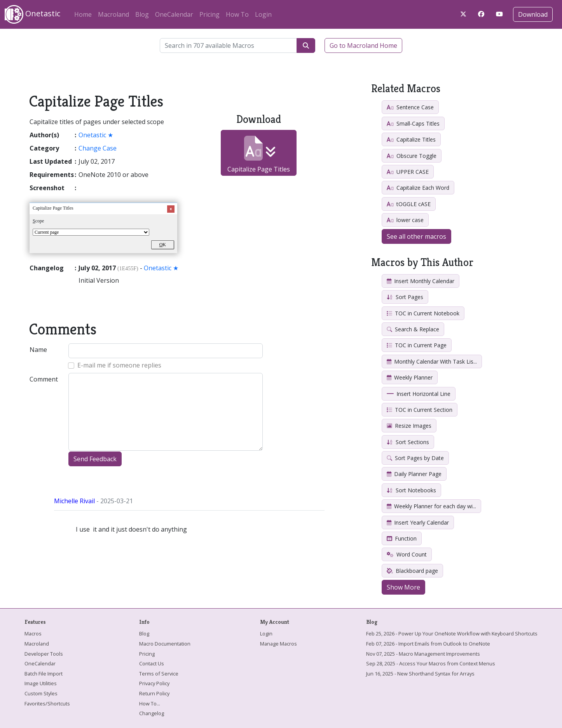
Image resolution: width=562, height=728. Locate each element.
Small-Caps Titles (413, 123)
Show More (403, 587)
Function (402, 538)
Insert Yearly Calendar (418, 522)
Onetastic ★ (96, 135)
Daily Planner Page (414, 474)
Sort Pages (405, 297)
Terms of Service (159, 674)
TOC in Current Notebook (423, 313)
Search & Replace (413, 329)
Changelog (152, 713)
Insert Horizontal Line (419, 394)
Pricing (209, 14)
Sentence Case (410, 107)
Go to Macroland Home (363, 45)
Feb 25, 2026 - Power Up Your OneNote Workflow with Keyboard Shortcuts (452, 633)
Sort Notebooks (411, 490)
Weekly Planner (410, 377)
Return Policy (154, 693)
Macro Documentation (165, 644)
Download (533, 14)
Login (263, 14)
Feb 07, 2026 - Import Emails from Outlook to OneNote (428, 644)
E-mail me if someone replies (119, 365)
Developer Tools (44, 654)
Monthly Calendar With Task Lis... (432, 361)
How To (237, 14)
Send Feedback (95, 459)
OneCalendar (174, 14)
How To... (150, 703)
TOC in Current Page (417, 345)
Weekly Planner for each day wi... (431, 506)
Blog (142, 14)
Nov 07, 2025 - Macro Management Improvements (423, 654)
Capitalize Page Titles (259, 155)
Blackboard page (412, 571)
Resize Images (409, 426)
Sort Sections (408, 442)
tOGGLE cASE (409, 204)
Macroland (113, 14)
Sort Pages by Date (415, 458)
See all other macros (416, 236)
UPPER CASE (408, 172)
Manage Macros (278, 644)
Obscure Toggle (412, 156)
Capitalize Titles (411, 139)
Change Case (98, 148)
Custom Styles (41, 693)
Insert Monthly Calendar (421, 281)
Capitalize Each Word (418, 188)
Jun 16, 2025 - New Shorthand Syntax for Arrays (420, 674)
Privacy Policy (154, 683)
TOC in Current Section (420, 410)
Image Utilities (41, 683)
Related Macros (406, 88)
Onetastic (32, 14)
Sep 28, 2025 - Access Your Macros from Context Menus (431, 663)
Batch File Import (44, 674)
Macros (33, 633)
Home (83, 14)
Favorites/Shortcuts (47, 703)
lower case (405, 220)
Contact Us (152, 663)
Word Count (407, 554)
